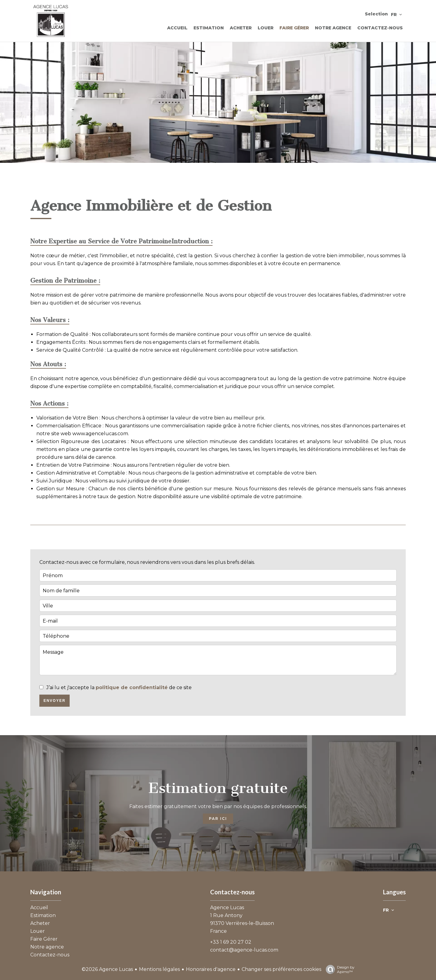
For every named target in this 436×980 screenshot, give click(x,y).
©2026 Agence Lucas (107, 969)
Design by (339, 969)
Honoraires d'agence (211, 969)
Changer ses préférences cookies (281, 969)
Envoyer (55, 701)
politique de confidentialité (132, 687)
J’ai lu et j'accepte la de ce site (119, 687)
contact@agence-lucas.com (244, 950)
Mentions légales (159, 969)
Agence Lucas (227, 908)
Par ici (218, 819)
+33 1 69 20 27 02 (231, 942)
